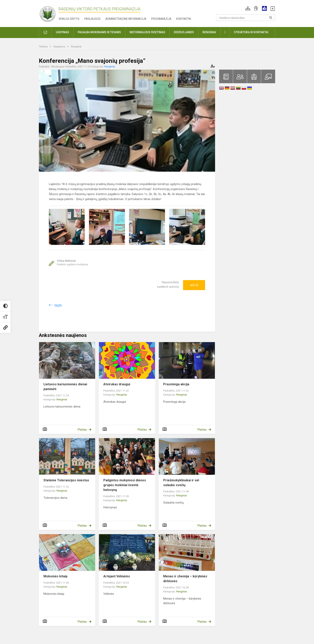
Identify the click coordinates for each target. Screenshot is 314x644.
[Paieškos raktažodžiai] (246, 18)
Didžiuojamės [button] (184, 32)
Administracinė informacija (126, 19)
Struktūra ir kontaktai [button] (251, 32)
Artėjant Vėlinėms (117, 576)
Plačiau (82, 430)
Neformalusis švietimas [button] (147, 32)
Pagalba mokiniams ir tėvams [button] (99, 32)
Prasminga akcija (176, 384)
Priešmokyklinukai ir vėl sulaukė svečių (181, 483)
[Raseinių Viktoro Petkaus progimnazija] (50, 13)
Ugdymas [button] (62, 32)
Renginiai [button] (209, 32)
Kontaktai (184, 19)
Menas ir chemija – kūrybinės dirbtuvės (185, 579)
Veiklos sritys (69, 19)
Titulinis (44, 47)
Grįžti (58, 305)
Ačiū (194, 285)
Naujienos (60, 47)
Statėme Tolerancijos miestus (66, 480)
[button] (248, 8)
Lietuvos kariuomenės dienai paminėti (65, 387)
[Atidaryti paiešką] (271, 18)
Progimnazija (161, 19)
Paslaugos (92, 19)
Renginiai (76, 47)
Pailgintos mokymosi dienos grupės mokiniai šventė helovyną (125, 485)
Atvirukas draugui (117, 384)
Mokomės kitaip (55, 576)
